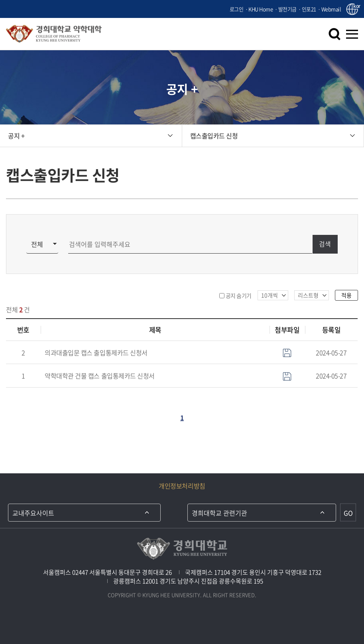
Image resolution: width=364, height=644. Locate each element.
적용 (346, 295)
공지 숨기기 (239, 295)
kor (356, 6)
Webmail (331, 9)
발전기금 (287, 9)
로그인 (237, 9)
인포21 (309, 9)
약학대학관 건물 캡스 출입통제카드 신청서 (99, 376)
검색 (334, 34)
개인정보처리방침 (182, 486)
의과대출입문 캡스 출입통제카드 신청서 (96, 353)
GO (348, 512)
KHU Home (261, 9)
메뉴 (352, 34)
